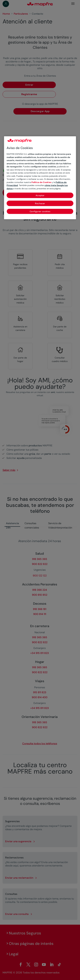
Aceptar (40, 195)
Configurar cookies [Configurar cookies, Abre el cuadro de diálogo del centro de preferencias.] (40, 211)
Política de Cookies (41, 182)
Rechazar (40, 203)
